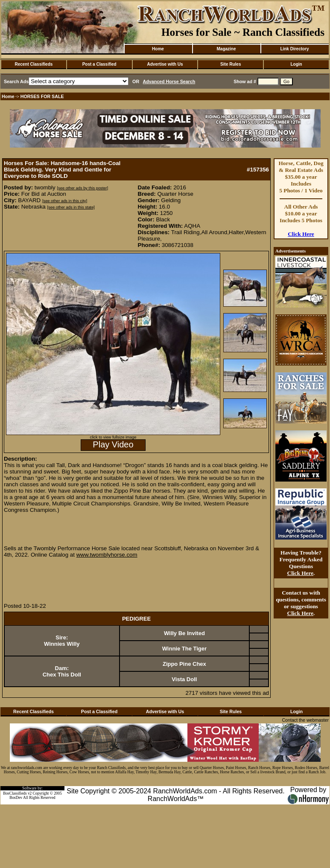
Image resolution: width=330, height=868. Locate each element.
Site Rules (231, 64)
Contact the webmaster (305, 720)
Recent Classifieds (34, 64)
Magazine (226, 49)
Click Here (301, 234)
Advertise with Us (165, 64)
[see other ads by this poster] (82, 188)
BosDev (16, 798)
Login (296, 64)
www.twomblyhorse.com (107, 555)
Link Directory (294, 49)
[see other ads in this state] (71, 207)
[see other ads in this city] (65, 201)
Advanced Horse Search (169, 81)
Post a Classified (99, 64)
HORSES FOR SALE (42, 96)
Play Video (113, 444)
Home (158, 49)
